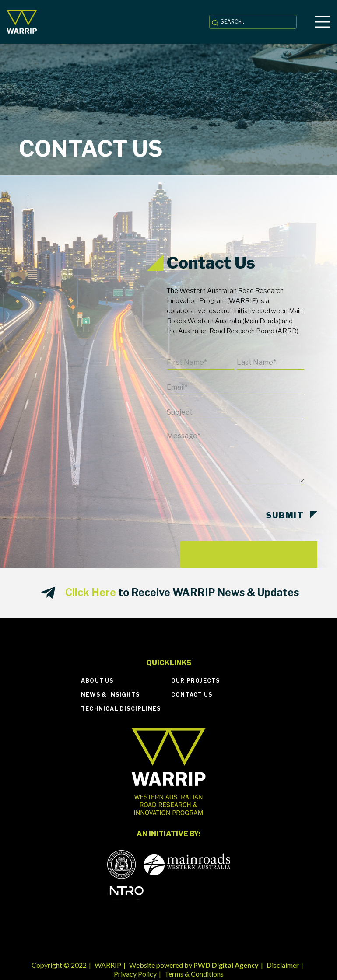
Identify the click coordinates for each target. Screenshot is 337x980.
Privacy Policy (135, 974)
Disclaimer (283, 965)
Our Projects (195, 681)
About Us (97, 681)
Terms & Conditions (194, 974)
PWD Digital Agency (226, 965)
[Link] (22, 22)
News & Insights (110, 695)
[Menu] (323, 22)
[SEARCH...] (253, 22)
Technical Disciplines (121, 709)
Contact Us (192, 695)
